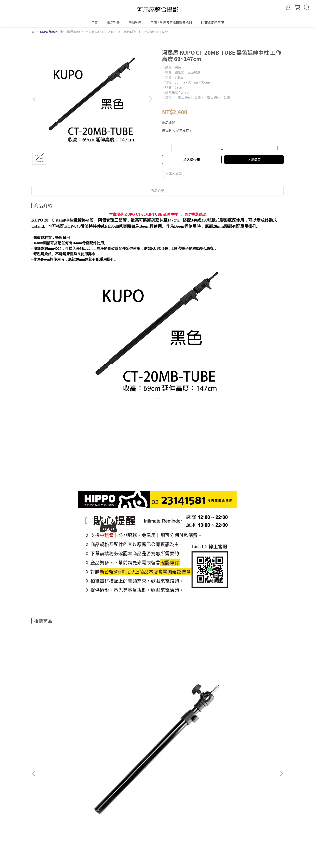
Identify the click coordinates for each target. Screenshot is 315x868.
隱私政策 (104, 749)
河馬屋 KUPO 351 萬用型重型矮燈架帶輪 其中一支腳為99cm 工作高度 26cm (250, 701)
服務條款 (122, 749)
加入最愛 (173, 173)
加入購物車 (192, 159)
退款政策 (86, 749)
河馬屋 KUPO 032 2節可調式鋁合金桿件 (65, 701)
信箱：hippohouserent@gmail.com (58, 770)
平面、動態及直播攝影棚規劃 (171, 22)
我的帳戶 (68, 749)
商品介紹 (157, 191)
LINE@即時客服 (212, 22)
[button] (150, 99)
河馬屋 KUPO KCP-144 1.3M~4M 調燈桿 (188, 701)
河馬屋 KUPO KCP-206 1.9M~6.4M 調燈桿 (127, 701)
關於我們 (50, 749)
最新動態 (135, 22)
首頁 (95, 22)
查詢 (35, 749)
